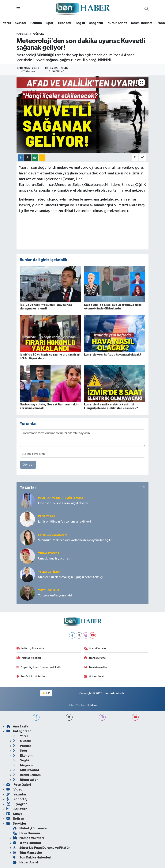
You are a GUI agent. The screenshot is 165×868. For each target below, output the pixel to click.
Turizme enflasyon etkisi (55, 596)
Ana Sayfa (17, 726)
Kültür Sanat (117, 23)
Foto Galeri (19, 785)
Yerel (7, 23)
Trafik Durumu (95, 658)
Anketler (17, 809)
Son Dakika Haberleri (31, 677)
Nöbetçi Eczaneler (30, 649)
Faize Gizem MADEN (52, 535)
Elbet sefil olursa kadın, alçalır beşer (63, 503)
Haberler (22, 34)
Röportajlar (25, 780)
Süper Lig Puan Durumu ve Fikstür (39, 667)
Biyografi (17, 804)
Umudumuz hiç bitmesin (55, 559)
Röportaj (17, 799)
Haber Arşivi (94, 677)
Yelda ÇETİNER (49, 572)
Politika (36, 23)
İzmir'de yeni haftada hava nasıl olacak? (113, 355)
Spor (50, 23)
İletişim (15, 819)
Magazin (96, 23)
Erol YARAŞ (47, 517)
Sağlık (80, 23)
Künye (14, 814)
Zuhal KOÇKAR (49, 553)
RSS (46, 693)
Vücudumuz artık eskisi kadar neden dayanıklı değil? (75, 540)
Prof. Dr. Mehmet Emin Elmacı (60, 498)
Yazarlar (16, 794)
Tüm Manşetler (96, 667)
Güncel (21, 23)
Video (14, 789)
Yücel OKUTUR (49, 590)
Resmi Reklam (142, 23)
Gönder (28, 465)
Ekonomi (64, 23)
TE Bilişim (92, 705)
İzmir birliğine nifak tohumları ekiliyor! (64, 522)
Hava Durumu (95, 649)
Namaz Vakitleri (29, 658)
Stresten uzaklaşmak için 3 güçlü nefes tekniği (71, 577)
